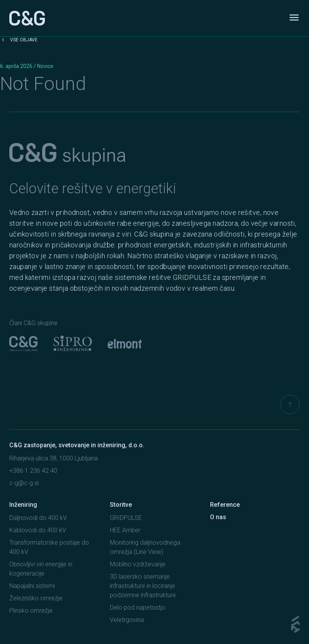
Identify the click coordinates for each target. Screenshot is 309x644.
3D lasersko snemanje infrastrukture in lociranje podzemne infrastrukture (143, 586)
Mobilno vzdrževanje (138, 564)
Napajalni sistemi (32, 586)
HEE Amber (125, 530)
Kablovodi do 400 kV (38, 530)
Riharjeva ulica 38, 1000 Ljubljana (54, 458)
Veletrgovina (127, 620)
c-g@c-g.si (24, 483)
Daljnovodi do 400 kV (38, 518)
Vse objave (19, 40)
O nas (218, 517)
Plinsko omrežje (31, 611)
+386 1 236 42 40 (33, 471)
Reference (225, 505)
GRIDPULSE (126, 518)
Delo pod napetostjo (138, 607)
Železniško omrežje (36, 598)
